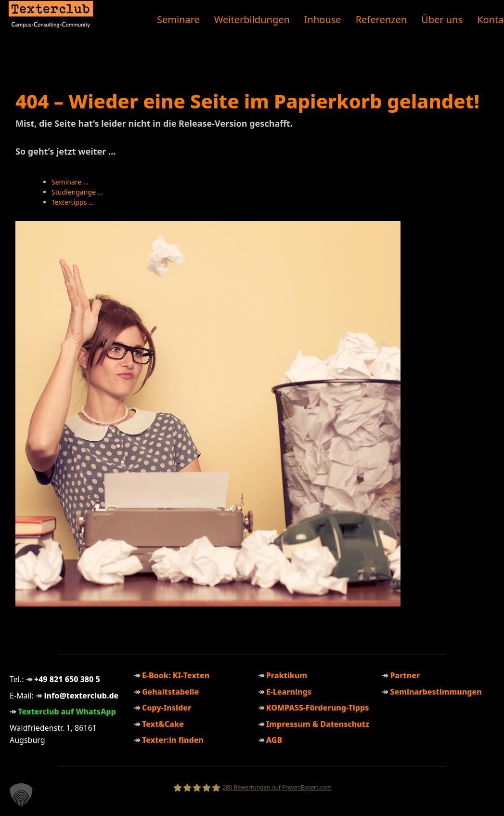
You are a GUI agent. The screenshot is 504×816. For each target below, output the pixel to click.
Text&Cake (163, 724)
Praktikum (287, 675)
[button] (21, 795)
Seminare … (70, 182)
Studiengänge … (77, 192)
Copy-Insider (167, 708)
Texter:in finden (173, 740)
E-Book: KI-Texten (176, 675)
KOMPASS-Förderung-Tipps (318, 708)
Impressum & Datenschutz (318, 724)
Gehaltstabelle (170, 692)
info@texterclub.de (81, 696)
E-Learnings (289, 692)
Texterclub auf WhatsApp (67, 711)
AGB (274, 740)
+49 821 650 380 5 (67, 679)
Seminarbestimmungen (436, 692)
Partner (405, 675)
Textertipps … (73, 202)
